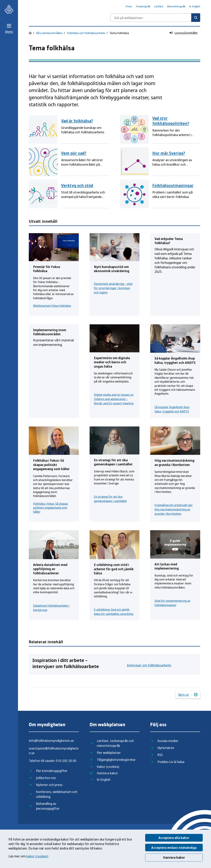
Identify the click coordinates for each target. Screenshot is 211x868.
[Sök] (196, 18)
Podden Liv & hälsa (171, 762)
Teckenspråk (143, 6)
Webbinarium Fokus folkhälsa (52, 306)
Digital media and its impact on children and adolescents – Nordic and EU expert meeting (114, 399)
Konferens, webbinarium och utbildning (57, 794)
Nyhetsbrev (166, 748)
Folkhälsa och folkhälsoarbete (86, 33)
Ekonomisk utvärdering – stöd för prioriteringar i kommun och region (113, 288)
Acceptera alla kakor (174, 838)
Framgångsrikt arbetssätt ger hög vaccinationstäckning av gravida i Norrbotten (174, 509)
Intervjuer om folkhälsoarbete (149, 665)
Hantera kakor (174, 857)
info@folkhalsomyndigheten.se (51, 741)
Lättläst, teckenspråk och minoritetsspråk (115, 743)
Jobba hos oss (46, 778)
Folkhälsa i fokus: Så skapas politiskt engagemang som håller (50, 508)
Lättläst (159, 6)
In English (195, 6)
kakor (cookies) (37, 856)
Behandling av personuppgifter (48, 806)
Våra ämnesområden (49, 33)
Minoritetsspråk (176, 6)
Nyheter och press (49, 785)
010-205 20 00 (66, 761)
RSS (160, 755)
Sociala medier (168, 741)
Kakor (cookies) (108, 767)
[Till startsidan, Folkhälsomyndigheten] (9, 9)
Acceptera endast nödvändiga (174, 848)
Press (129, 6)
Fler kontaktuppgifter (52, 771)
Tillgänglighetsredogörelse (116, 760)
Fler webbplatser (109, 753)
